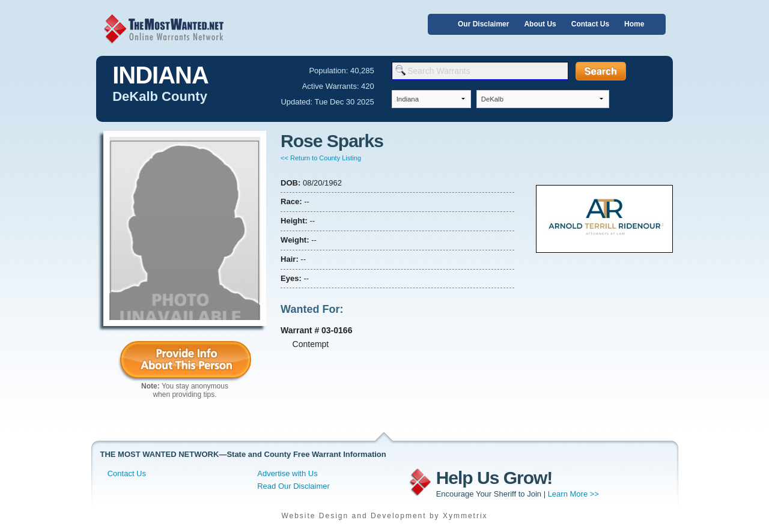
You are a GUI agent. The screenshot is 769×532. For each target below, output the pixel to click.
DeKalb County (160, 96)
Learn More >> (573, 494)
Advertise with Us (287, 473)
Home (634, 24)
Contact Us (590, 24)
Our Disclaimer (483, 24)
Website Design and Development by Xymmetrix (384, 516)
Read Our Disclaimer (293, 486)
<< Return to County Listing (321, 158)
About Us (540, 24)
